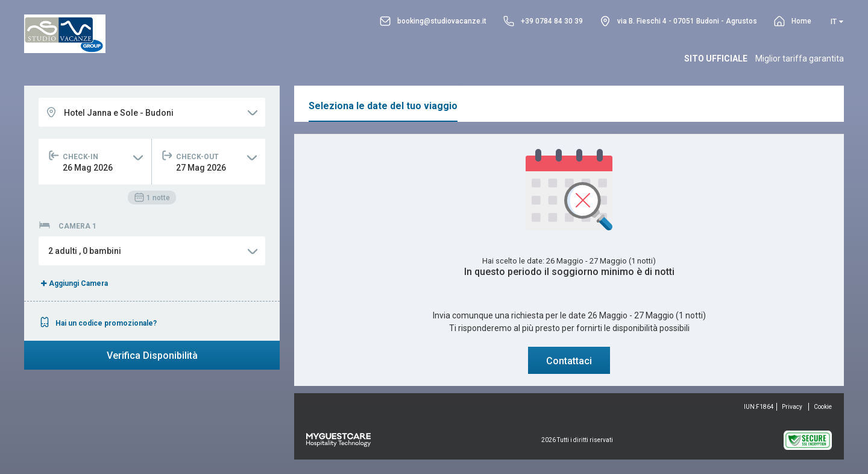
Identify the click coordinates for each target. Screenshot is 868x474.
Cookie (823, 407)
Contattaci (569, 361)
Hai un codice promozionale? (98, 323)
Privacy (792, 407)
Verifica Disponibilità (152, 355)
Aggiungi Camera (73, 283)
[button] (152, 251)
